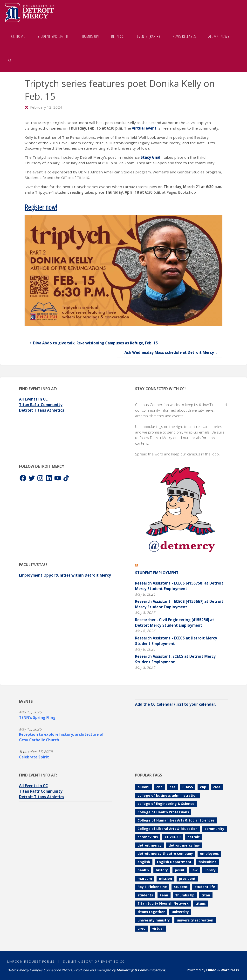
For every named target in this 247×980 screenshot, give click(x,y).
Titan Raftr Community (41, 405)
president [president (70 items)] (187, 878)
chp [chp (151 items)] (203, 787)
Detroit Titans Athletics (42, 410)
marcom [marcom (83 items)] (145, 878)
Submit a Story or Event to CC (94, 962)
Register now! (41, 207)
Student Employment (157, 573)
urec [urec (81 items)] (141, 928)
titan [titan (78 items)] (206, 895)
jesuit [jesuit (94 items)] (180, 870)
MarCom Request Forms (31, 962)
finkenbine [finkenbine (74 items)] (208, 862)
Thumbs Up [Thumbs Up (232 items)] (185, 895)
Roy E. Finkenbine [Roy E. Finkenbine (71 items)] (152, 887)
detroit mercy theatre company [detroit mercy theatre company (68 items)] (165, 853)
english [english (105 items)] (144, 862)
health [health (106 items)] (143, 870)
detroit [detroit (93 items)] (194, 837)
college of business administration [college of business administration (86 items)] (168, 795)
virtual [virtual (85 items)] (158, 928)
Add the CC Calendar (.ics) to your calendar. (176, 704)
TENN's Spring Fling (37, 717)
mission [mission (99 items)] (165, 878)
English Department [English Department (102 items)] (174, 862)
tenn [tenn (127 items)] (164, 895)
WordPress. (230, 970)
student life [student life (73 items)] (205, 887)
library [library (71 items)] (210, 870)
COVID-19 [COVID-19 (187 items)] (173, 837)
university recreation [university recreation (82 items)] (195, 920)
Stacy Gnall (151, 157)
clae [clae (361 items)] (217, 787)
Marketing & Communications (141, 970)
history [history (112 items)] (162, 870)
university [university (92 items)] (180, 912)
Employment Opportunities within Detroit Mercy (65, 575)
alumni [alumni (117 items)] (143, 787)
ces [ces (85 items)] (172, 787)
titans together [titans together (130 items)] (151, 912)
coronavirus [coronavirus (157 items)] (148, 837)
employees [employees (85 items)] (209, 853)
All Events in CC (33, 399)
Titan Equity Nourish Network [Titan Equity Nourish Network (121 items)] (163, 903)
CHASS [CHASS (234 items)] (188, 787)
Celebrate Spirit (34, 757)
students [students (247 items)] (145, 895)
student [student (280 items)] (181, 887)
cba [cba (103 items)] (159, 787)
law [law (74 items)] (195, 870)
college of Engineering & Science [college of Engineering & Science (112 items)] (166, 804)
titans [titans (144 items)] (201, 903)
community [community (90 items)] (214, 829)
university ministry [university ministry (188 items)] (154, 920)
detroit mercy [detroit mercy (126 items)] (150, 845)
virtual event (144, 128)
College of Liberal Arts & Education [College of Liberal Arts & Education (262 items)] (168, 829)
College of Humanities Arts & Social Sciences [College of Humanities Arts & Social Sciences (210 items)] (176, 820)
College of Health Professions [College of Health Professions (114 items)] (163, 812)
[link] (10, 60)
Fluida (211, 970)
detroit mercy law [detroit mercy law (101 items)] (184, 845)
